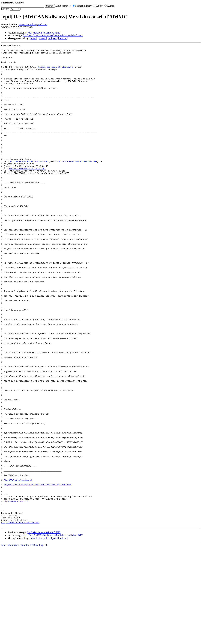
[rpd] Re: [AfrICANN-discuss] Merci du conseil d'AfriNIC (53, 35)
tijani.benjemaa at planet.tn (55, 72)
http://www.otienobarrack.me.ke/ (20, 618)
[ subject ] (53, 38)
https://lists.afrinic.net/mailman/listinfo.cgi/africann (38, 573)
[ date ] (33, 38)
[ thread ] (42, 38)
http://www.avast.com (16, 593)
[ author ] (63, 38)
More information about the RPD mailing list (24, 641)
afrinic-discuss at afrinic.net (27, 193)
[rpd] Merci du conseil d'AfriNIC (44, 33)
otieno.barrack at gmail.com (33, 24)
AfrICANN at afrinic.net (18, 567)
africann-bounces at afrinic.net (29, 185)
